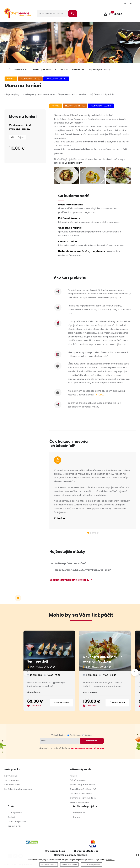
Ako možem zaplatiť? (80, 802)
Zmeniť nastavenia (69, 865)
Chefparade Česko (55, 851)
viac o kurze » (34, 692)
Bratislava (75, 735)
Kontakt (74, 776)
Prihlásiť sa (92, 741)
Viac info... (110, 860)
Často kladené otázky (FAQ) (84, 789)
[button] (137, 43)
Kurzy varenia (11, 776)
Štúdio (73, 785)
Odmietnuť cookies (49, 865)
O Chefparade (15, 813)
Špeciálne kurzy (73, 163)
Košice (87, 735)
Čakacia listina (62, 703)
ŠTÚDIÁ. (100, 395)
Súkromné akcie (12, 785)
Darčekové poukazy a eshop (18, 789)
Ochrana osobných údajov (83, 798)
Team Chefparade (17, 822)
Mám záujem (18, 137)
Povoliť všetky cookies (92, 865)
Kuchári (11, 817)
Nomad (77, 817)
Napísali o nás (15, 826)
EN (131, 3)
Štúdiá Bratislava (78, 780)
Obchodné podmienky (81, 793)
